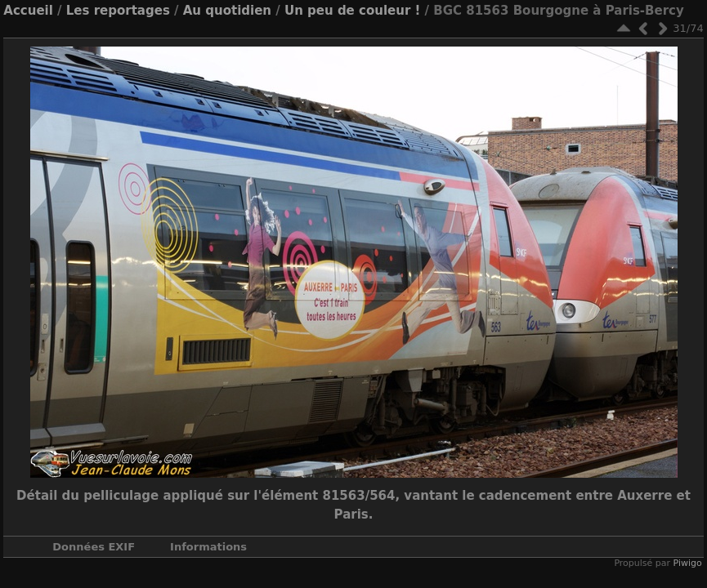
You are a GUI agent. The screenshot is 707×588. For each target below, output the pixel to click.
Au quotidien (227, 11)
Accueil (28, 11)
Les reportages (118, 11)
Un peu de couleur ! (352, 11)
